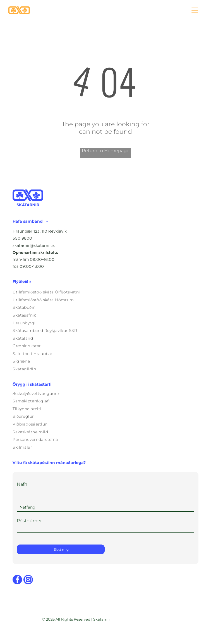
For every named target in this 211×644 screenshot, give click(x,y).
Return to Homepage (106, 151)
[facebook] (17, 580)
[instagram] (28, 580)
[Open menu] (195, 10)
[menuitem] (105, 292)
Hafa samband (28, 221)
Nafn (22, 484)
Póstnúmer (29, 521)
